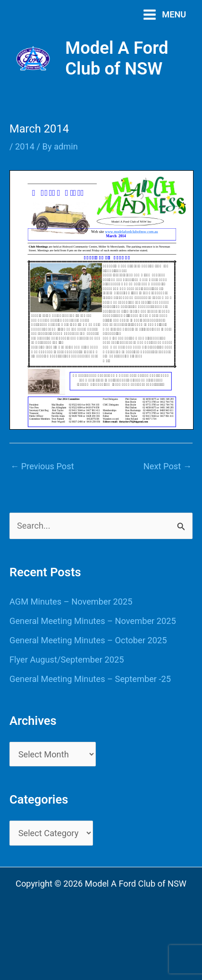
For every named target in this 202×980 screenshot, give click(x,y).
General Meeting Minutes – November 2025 (93, 621)
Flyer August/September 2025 (67, 660)
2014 (25, 146)
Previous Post (42, 466)
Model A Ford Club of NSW (117, 58)
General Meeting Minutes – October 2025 (88, 640)
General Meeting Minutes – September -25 (90, 679)
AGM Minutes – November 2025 (71, 602)
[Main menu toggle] (164, 14)
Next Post (168, 466)
